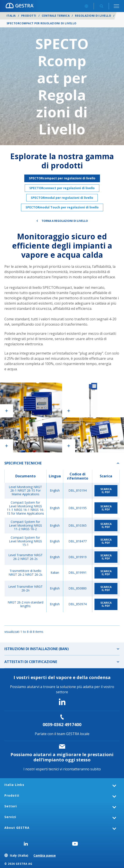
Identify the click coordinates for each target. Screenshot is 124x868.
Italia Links (14, 785)
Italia (11, 16)
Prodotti (29, 16)
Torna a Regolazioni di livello (65, 221)
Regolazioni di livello (93, 16)
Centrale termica (56, 16)
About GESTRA (17, 828)
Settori (11, 806)
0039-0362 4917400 (62, 724)
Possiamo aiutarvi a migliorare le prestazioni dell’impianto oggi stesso (62, 757)
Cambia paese (45, 855)
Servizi (10, 817)
